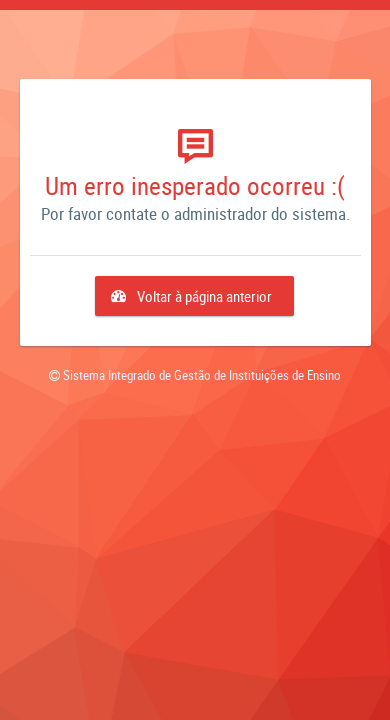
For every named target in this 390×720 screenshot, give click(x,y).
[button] (194, 296)
